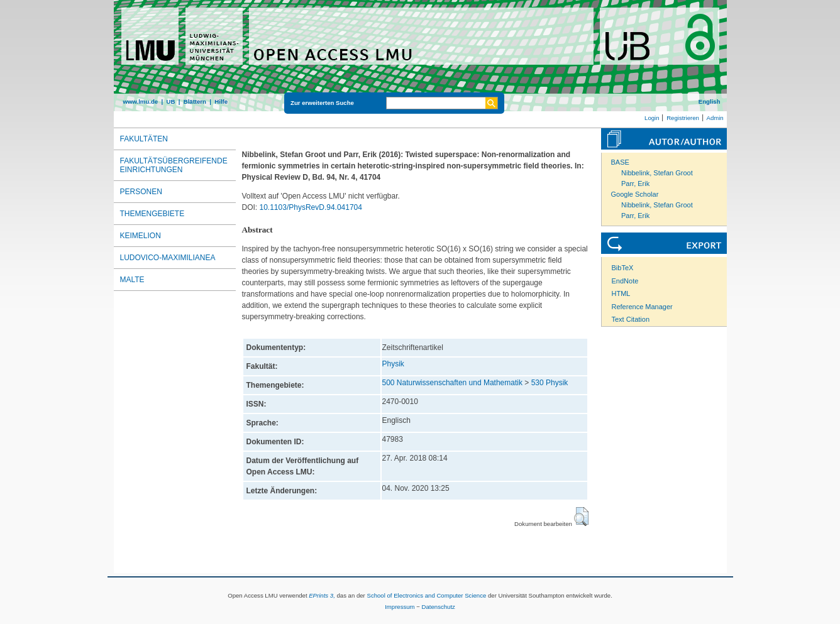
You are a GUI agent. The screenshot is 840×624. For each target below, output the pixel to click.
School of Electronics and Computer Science (426, 595)
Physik (393, 364)
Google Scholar (635, 194)
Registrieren (683, 118)
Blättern (195, 101)
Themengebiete (152, 214)
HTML (621, 293)
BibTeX (623, 268)
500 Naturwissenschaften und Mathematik (452, 383)
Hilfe (221, 101)
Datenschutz (439, 607)
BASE (620, 162)
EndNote (625, 281)
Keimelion (141, 236)
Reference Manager (642, 307)
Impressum (400, 607)
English (710, 101)
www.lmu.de (141, 101)
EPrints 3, (322, 595)
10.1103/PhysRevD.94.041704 (311, 207)
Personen (141, 192)
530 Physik (550, 383)
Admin (715, 118)
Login (652, 118)
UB (170, 101)
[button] (581, 517)
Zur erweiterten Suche (322, 103)
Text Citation (631, 319)
